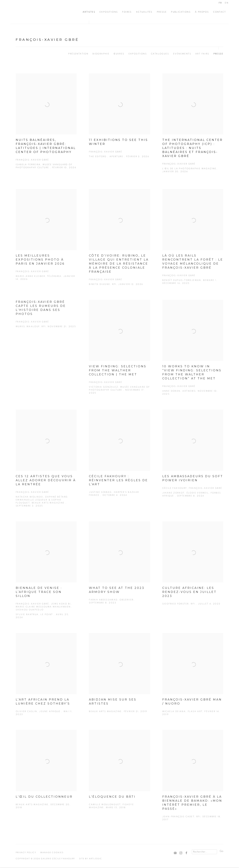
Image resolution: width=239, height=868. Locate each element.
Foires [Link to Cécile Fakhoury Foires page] (127, 12)
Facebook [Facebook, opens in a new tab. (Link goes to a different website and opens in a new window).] (186, 853)
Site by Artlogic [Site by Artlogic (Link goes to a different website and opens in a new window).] (90, 859)
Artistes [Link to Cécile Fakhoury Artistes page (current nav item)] (89, 12)
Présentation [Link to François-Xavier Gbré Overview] (78, 54)
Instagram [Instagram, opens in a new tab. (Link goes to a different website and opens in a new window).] (181, 853)
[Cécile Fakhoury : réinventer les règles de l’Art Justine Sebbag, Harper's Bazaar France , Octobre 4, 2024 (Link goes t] (119, 461)
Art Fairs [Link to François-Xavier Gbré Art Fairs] (202, 54)
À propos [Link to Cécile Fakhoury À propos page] (202, 12)
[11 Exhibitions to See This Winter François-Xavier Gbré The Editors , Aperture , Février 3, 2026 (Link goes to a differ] (119, 121)
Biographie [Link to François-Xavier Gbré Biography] (101, 54)
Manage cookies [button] (52, 853)
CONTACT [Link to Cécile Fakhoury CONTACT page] (220, 12)
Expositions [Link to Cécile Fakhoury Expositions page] (109, 12)
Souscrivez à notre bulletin (175, 853)
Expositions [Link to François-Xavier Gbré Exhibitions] (138, 54)
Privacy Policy (26, 853)
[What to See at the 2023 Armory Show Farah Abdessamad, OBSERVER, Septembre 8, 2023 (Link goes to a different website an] (119, 570)
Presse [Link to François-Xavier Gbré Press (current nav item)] (218, 54)
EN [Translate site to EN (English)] (227, 3)
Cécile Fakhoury (31, 12)
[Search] (204, 852)
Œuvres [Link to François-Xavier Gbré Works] (119, 54)
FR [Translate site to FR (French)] (220, 3)
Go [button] (221, 851)
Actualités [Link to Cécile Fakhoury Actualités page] (144, 12)
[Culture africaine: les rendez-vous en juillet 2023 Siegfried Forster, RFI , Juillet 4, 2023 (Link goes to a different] (193, 571)
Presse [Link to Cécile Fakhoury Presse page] (162, 12)
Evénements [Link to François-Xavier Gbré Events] (182, 54)
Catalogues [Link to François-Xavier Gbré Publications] (160, 54)
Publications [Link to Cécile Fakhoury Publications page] (181, 12)
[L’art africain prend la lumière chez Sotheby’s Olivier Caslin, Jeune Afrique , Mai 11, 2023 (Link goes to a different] (46, 682)
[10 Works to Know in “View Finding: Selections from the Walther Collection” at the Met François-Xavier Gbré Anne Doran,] (193, 355)
